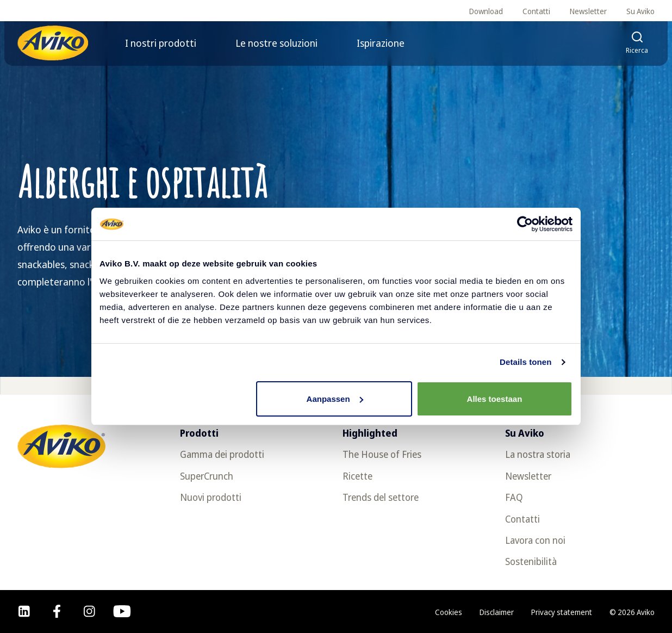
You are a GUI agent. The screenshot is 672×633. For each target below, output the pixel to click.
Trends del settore (381, 497)
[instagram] (89, 611)
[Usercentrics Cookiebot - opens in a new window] (525, 224)
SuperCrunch (207, 476)
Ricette (357, 476)
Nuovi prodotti (211, 497)
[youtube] (122, 611)
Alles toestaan (495, 399)
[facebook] (57, 611)
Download (486, 11)
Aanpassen (335, 399)
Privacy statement (562, 612)
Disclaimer (497, 612)
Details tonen (525, 362)
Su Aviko (640, 11)
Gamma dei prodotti (222, 454)
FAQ (514, 497)
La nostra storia (538, 454)
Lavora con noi (535, 540)
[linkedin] (24, 611)
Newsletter (588, 11)
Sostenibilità (531, 561)
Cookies (449, 612)
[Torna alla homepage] (53, 43)
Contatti (536, 11)
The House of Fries (382, 454)
